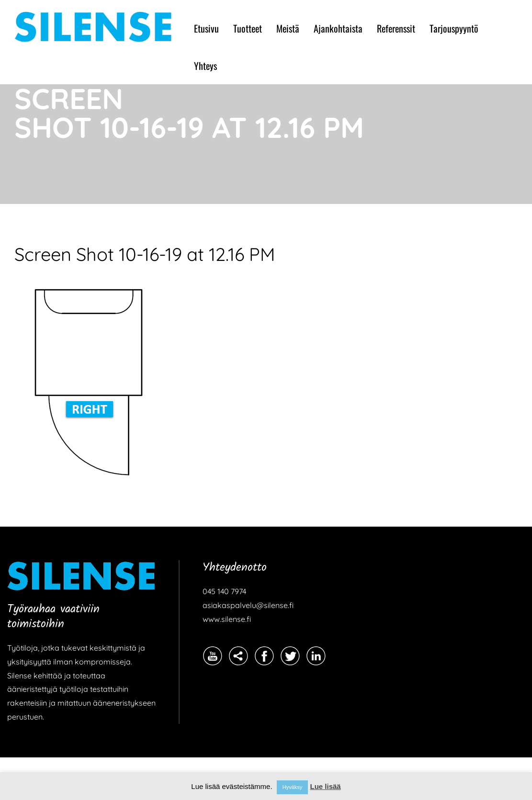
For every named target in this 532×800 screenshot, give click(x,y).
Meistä (288, 28)
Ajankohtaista (338, 28)
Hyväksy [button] (293, 787)
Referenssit (396, 28)
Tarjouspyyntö (454, 28)
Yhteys (205, 66)
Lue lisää (325, 786)
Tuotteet (248, 28)
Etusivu (206, 28)
